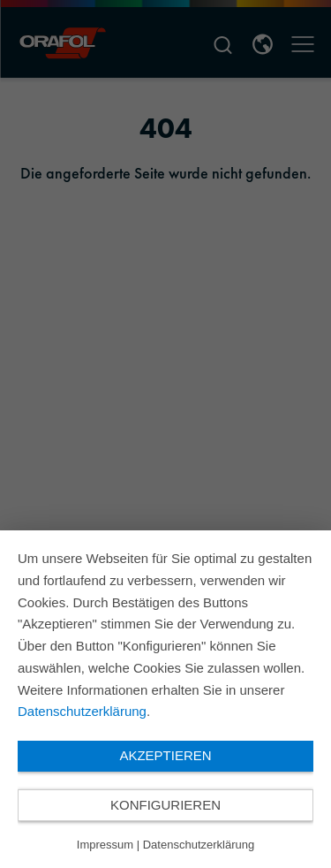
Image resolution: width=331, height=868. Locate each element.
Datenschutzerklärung (82, 711)
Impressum (105, 845)
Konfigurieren (165, 805)
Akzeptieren (165, 755)
